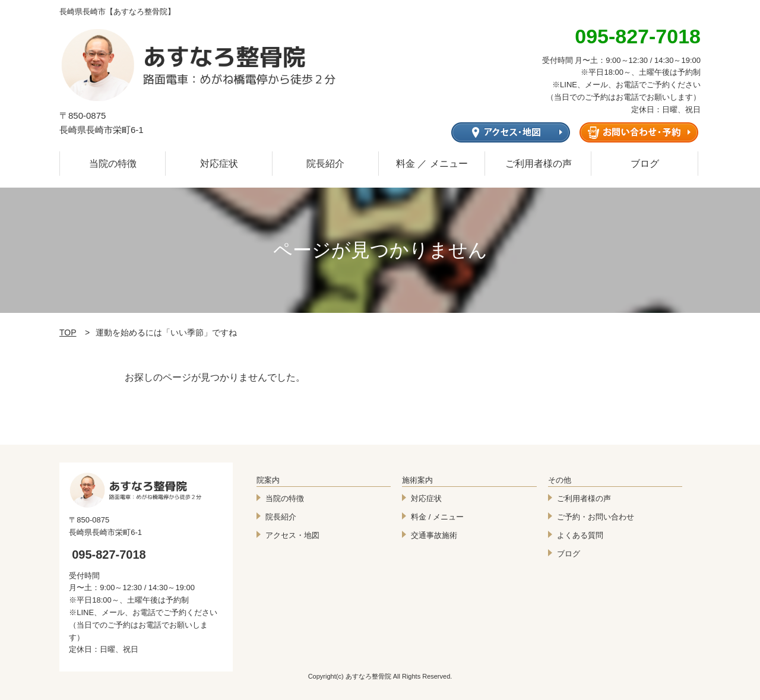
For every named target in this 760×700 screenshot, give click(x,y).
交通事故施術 (434, 535)
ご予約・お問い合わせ (596, 517)
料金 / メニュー (437, 517)
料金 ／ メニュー (432, 164)
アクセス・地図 (292, 535)
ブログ (645, 164)
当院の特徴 (113, 164)
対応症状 (219, 164)
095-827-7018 (109, 555)
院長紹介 (325, 164)
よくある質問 (580, 535)
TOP (68, 332)
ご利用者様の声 (539, 164)
